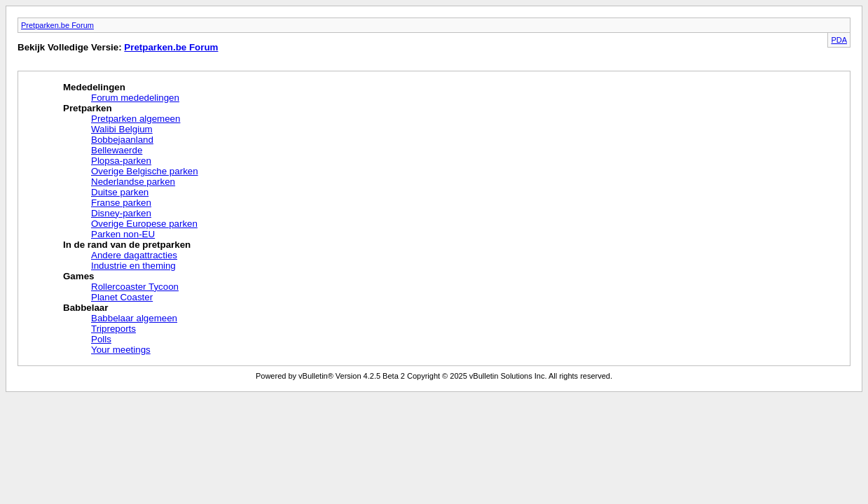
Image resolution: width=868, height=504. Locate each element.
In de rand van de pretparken (127, 245)
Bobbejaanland (122, 140)
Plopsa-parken (121, 161)
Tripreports (113, 329)
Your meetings (121, 350)
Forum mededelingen (135, 98)
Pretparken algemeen (136, 119)
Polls (101, 339)
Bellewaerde (117, 150)
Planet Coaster (122, 297)
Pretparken (88, 108)
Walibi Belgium (122, 129)
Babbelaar (85, 308)
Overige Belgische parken (145, 171)
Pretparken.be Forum (57, 25)
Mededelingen (94, 87)
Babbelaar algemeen (134, 318)
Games (78, 276)
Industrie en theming (133, 266)
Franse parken (121, 203)
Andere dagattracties (134, 255)
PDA (839, 40)
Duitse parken (120, 192)
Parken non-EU (123, 234)
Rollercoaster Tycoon (135, 287)
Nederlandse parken (133, 182)
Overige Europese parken (144, 224)
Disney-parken (121, 213)
